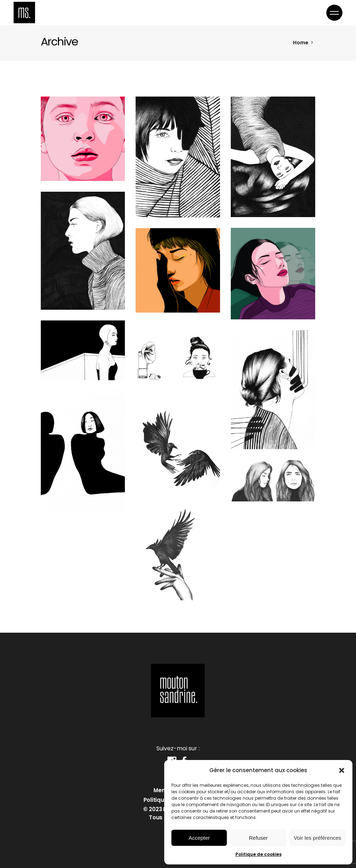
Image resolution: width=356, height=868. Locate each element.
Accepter (199, 838)
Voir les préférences (318, 838)
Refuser (259, 838)
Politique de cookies (259, 854)
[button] (342, 770)
